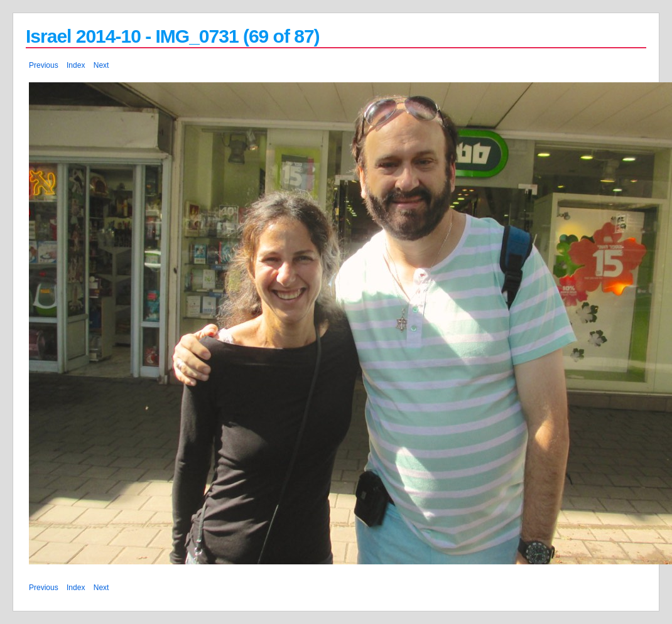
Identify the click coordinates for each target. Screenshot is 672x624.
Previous (44, 65)
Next (101, 65)
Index (76, 65)
